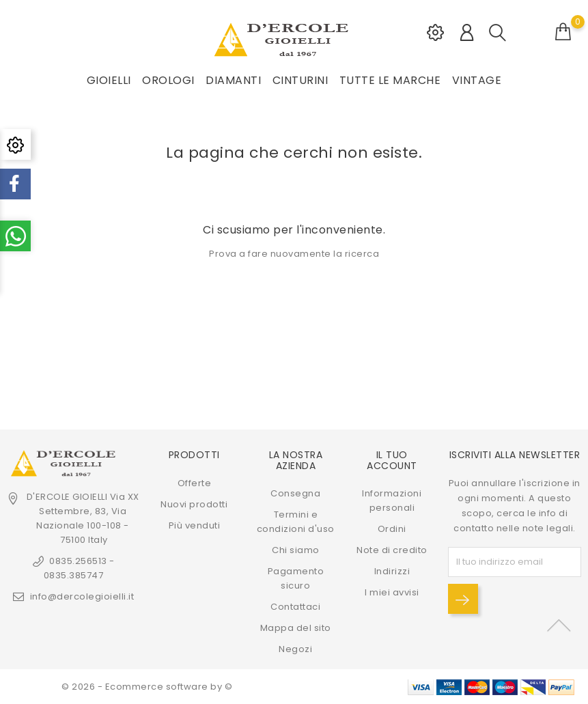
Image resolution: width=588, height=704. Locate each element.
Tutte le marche (390, 80)
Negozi (295, 649)
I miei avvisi (392, 592)
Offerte (195, 483)
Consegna (295, 493)
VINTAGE (477, 80)
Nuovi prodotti (194, 504)
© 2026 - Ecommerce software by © (147, 687)
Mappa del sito (296, 628)
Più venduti (195, 525)
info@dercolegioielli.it (82, 596)
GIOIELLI (109, 80)
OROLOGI (168, 80)
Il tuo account (392, 460)
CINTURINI (300, 80)
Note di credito (392, 550)
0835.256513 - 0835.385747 (79, 568)
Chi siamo (296, 550)
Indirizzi (392, 571)
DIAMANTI (233, 80)
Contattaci (295, 607)
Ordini (392, 529)
